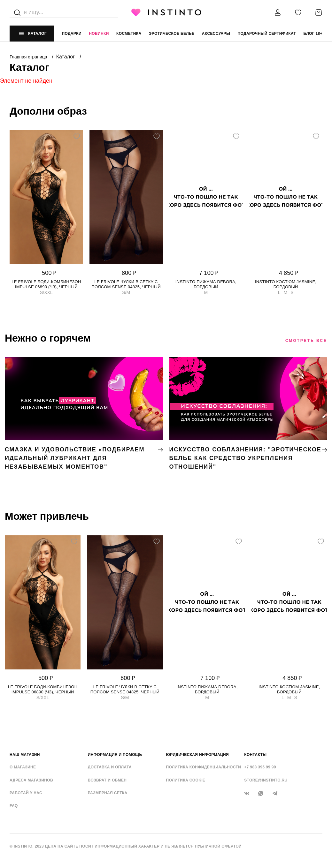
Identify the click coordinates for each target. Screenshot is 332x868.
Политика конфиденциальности (204, 767)
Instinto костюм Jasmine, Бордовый (286, 284)
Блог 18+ (313, 34)
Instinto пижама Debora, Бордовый (206, 284)
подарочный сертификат (267, 34)
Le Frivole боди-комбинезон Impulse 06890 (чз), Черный (46, 284)
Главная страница (29, 57)
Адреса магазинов (31, 780)
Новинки (99, 34)
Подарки (72, 34)
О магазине (23, 767)
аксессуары (216, 34)
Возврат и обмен (107, 780)
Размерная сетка (108, 793)
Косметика (129, 34)
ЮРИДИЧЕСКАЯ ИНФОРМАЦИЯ (198, 755)
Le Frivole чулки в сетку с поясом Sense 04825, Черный (126, 284)
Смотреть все (306, 341)
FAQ (14, 806)
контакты (255, 755)
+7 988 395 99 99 (260, 767)
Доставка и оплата (110, 767)
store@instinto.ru (266, 780)
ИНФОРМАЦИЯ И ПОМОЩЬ (115, 755)
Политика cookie (186, 780)
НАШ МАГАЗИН (25, 755)
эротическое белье (172, 34)
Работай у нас (26, 793)
